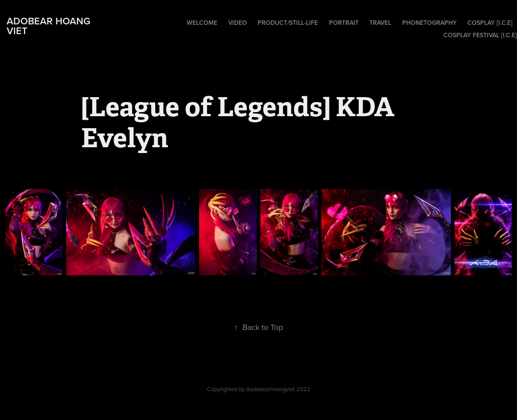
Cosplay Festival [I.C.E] (480, 35)
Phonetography (429, 23)
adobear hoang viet (50, 26)
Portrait (344, 23)
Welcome (202, 23)
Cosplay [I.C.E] (490, 23)
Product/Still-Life (288, 23)
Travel (380, 23)
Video (238, 23)
